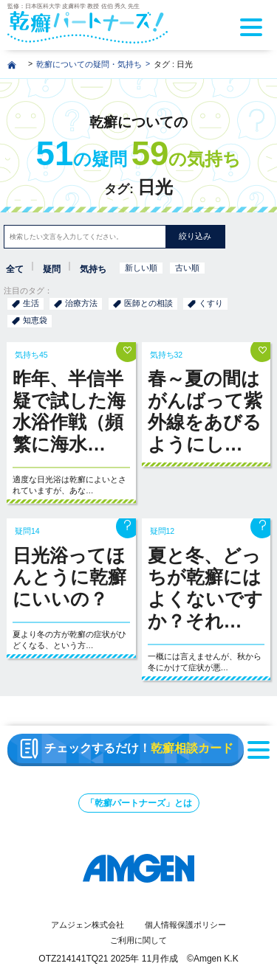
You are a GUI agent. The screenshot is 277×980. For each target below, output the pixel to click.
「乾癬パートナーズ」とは (139, 803)
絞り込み (195, 236)
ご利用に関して (138, 940)
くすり (211, 303)
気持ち (93, 269)
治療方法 (81, 303)
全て (15, 269)
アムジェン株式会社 (88, 925)
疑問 (52, 269)
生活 (31, 303)
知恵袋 (35, 320)
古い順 (187, 268)
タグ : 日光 (173, 64)
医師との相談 (148, 303)
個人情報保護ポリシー (185, 925)
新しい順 (141, 268)
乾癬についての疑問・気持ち (89, 64)
